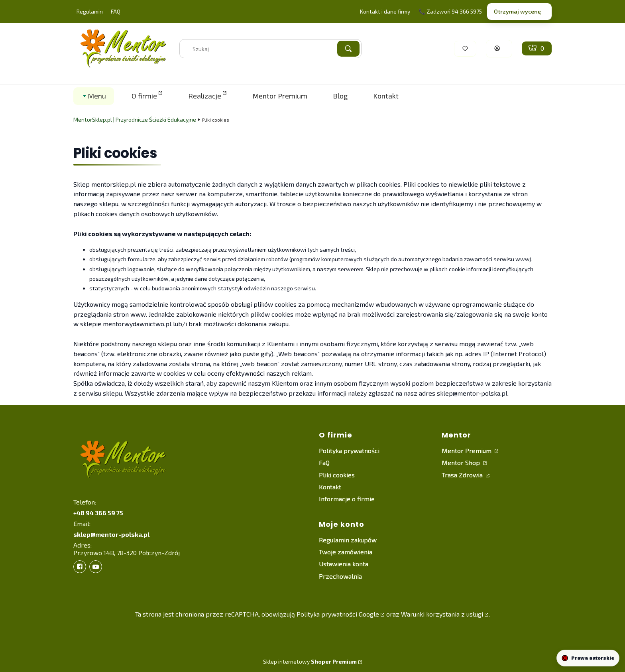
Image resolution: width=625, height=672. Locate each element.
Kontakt (330, 487)
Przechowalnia (340, 576)
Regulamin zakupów (348, 540)
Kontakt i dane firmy (385, 11)
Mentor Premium (467, 450)
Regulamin (90, 11)
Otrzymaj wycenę (517, 11)
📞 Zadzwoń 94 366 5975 (450, 11)
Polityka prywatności (349, 450)
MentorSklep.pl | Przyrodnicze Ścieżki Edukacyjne (135, 119)
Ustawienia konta (344, 564)
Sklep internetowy (310, 661)
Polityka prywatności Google (338, 614)
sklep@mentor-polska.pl (111, 534)
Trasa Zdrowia (463, 475)
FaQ (324, 462)
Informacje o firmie (347, 499)
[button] (348, 49)
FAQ (116, 11)
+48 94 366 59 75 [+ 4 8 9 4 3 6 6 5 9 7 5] (98, 513)
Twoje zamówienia (346, 552)
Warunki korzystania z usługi (442, 614)
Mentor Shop (462, 462)
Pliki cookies (337, 475)
